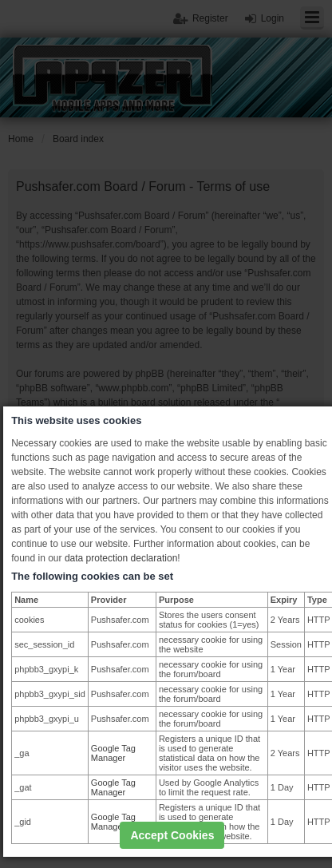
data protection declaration (121, 558)
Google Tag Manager (113, 753)
